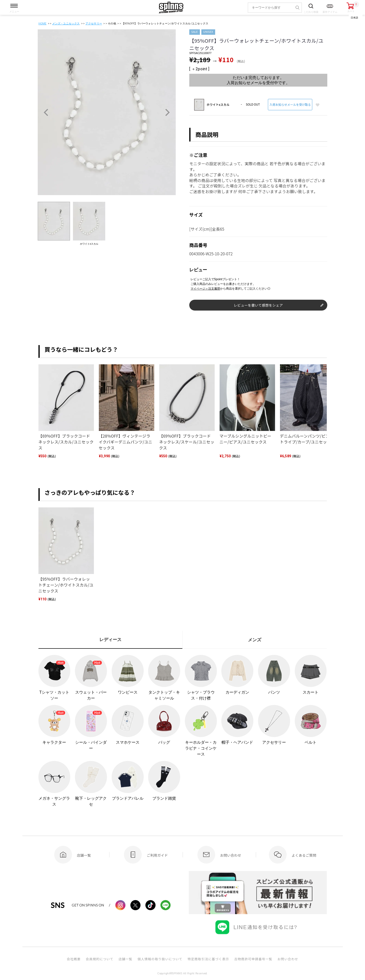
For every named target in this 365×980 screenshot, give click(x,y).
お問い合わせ (288, 959)
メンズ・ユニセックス (66, 24)
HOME (43, 24)
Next (167, 112)
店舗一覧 (125, 959)
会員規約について (100, 959)
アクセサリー (94, 24)
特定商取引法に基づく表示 (208, 959)
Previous (46, 112)
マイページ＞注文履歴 (205, 289)
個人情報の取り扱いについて (160, 959)
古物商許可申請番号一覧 (253, 959)
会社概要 (74, 959)
